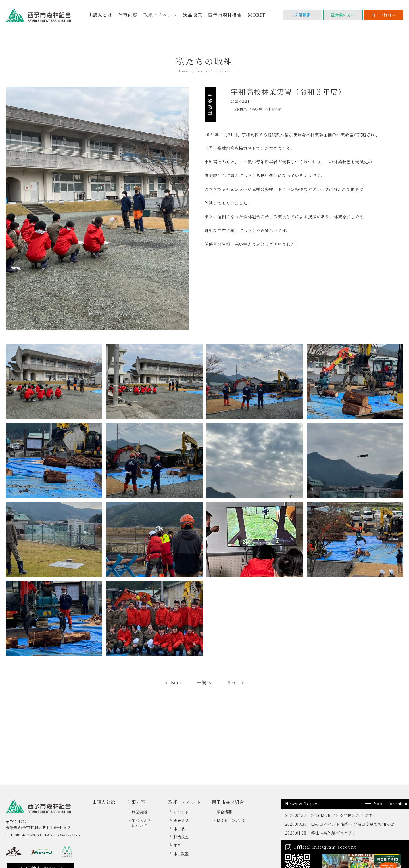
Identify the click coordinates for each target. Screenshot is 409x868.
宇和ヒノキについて (141, 823)
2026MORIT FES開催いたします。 (344, 815)
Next (233, 683)
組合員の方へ (343, 15)
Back (176, 683)
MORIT (256, 15)
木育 (177, 845)
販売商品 (181, 820)
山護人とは (100, 15)
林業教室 (181, 837)
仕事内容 (128, 15)
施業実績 (139, 812)
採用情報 (302, 15)
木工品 (179, 829)
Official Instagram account (325, 847)
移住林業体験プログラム (334, 833)
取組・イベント (160, 15)
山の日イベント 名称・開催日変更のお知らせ (353, 824)
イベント (181, 812)
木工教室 (181, 854)
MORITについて (231, 820)
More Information (390, 803)
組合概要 (224, 812)
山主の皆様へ (384, 15)
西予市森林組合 (225, 15)
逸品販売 (192, 15)
